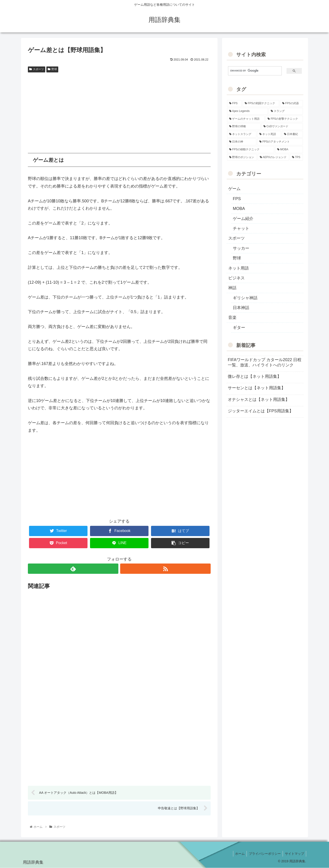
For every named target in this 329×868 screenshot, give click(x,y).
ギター (239, 328)
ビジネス (236, 278)
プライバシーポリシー (264, 854)
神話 (232, 288)
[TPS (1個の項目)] (296, 157)
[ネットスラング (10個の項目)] (242, 134)
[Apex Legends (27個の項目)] (247, 111)
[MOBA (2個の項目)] (289, 150)
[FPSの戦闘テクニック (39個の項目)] (261, 103)
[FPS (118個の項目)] (234, 103)
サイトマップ (294, 854)
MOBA (239, 209)
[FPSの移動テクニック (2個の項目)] (251, 150)
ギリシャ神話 (245, 298)
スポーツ (37, 69)
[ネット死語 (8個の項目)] (269, 134)
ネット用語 (239, 268)
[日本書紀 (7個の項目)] (292, 134)
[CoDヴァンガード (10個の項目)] (282, 127)
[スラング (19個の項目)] (286, 111)
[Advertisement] (119, 109)
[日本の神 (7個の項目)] (242, 142)
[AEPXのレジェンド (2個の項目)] (273, 157)
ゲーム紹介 (243, 219)
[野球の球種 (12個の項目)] (244, 127)
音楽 (232, 318)
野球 (52, 69)
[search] (253, 71)
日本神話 (241, 308)
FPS (237, 199)
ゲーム (234, 189)
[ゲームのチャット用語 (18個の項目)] (246, 119)
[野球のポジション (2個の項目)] (242, 157)
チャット (241, 228)
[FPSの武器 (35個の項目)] (292, 103)
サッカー (241, 248)
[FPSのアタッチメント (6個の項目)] (280, 142)
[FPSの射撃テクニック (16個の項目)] (284, 119)
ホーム (238, 854)
